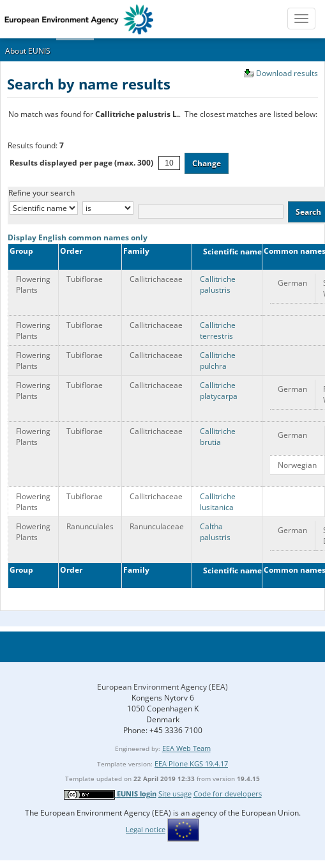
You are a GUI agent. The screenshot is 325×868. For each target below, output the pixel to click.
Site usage (175, 794)
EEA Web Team (186, 748)
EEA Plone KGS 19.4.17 (191, 763)
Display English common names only (78, 237)
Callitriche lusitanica (218, 502)
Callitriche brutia (218, 437)
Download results (287, 73)
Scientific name (229, 252)
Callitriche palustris (218, 284)
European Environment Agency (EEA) (162, 687)
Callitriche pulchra (218, 360)
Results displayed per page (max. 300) (81, 163)
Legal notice (146, 829)
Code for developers (228, 794)
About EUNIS (28, 51)
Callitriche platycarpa (219, 391)
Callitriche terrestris (218, 330)
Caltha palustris (215, 532)
